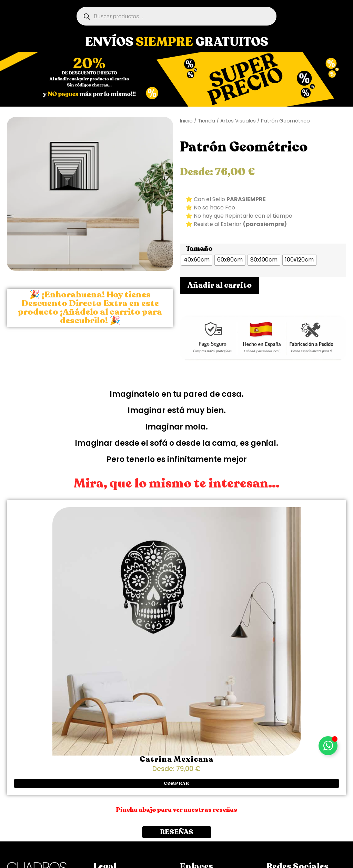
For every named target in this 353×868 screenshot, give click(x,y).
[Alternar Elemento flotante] (328, 746)
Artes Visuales (238, 121)
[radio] (197, 260)
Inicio (186, 121)
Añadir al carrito (220, 285)
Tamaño (199, 249)
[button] (176, 783)
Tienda (206, 121)
